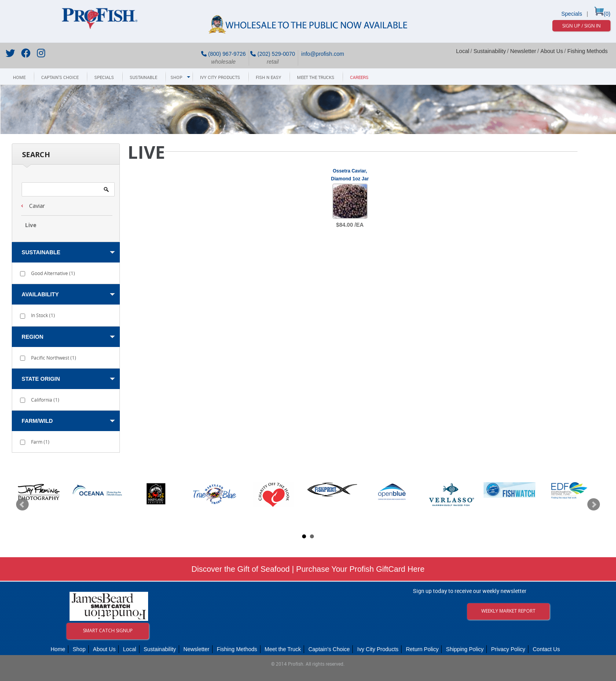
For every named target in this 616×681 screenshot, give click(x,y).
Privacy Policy (508, 649)
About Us (552, 51)
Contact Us (546, 649)
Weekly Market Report (508, 611)
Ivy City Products (220, 78)
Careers (359, 78)
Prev (22, 505)
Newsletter (523, 51)
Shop (176, 78)
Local (463, 51)
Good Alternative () (48, 273)
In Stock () (38, 315)
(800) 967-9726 (224, 54)
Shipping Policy (465, 649)
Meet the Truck (283, 649)
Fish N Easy (269, 78)
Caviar (37, 206)
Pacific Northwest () (48, 358)
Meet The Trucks (316, 78)
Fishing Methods (588, 51)
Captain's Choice (60, 78)
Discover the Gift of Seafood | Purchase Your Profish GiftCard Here (308, 569)
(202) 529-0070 (273, 54)
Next (594, 505)
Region (32, 337)
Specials (572, 14)
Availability (40, 294)
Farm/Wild (37, 421)
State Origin (41, 379)
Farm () (35, 442)
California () (40, 400)
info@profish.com (322, 54)
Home (19, 78)
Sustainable (143, 78)
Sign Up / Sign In (581, 26)
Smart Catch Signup (108, 631)
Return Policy (422, 649)
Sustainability (490, 51)
